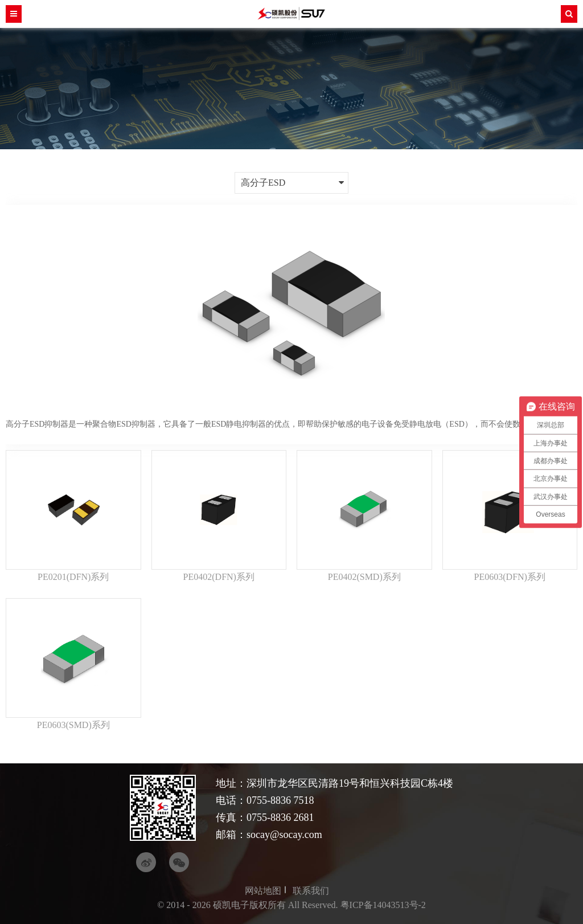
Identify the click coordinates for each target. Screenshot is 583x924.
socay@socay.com (284, 835)
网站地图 (263, 891)
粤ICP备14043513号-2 (383, 905)
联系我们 (311, 891)
